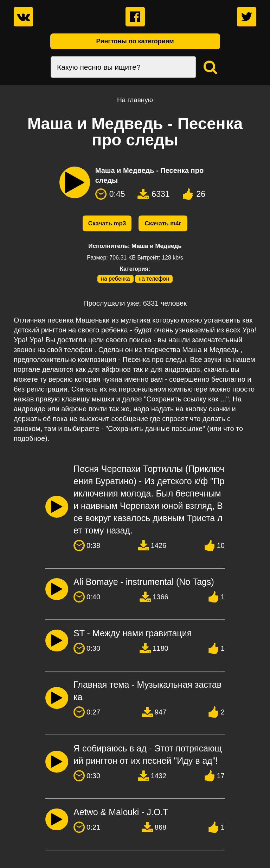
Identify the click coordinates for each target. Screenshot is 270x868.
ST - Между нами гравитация (133, 633)
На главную (135, 100)
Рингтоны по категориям (135, 41)
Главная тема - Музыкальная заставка (147, 691)
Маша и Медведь (157, 246)
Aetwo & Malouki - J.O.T (121, 812)
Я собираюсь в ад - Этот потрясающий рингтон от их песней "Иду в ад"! (148, 754)
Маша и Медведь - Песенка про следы (149, 175)
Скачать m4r (163, 223)
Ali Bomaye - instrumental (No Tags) (144, 582)
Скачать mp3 (107, 223)
